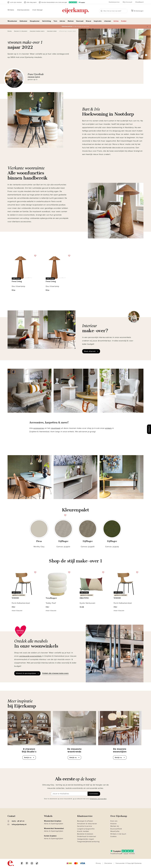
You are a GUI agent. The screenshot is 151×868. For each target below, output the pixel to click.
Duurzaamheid (116, 829)
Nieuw (89, 21)
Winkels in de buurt (118, 834)
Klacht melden (83, 831)
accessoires (39, 428)
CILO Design (38, 10)
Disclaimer (108, 863)
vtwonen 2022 (52, 31)
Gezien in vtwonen (21, 31)
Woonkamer (12, 21)
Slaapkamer (35, 21)
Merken (71, 21)
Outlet (124, 21)
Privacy (98, 863)
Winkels (11, 10)
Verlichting (47, 21)
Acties (116, 21)
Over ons (114, 821)
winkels (108, 428)
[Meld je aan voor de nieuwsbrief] (69, 794)
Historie (113, 824)
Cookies (113, 836)
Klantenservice (114, 2)
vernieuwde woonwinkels (30, 656)
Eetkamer (24, 21)
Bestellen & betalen (85, 834)
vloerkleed (56, 428)
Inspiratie (98, 21)
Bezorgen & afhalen (85, 821)
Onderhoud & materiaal (87, 836)
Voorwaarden (120, 863)
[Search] (113, 11)
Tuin (55, 21)
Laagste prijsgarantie (86, 829)
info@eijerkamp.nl (17, 824)
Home (10, 31)
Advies (62, 21)
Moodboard (139, 2)
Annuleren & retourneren (87, 824)
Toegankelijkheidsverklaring (88, 842)
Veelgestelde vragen (86, 839)
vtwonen (108, 21)
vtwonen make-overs (37, 31)
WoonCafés (115, 831)
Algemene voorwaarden (98, 799)
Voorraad (80, 21)
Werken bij (115, 826)
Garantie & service (85, 826)
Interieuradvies (23, 10)
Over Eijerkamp (119, 816)
